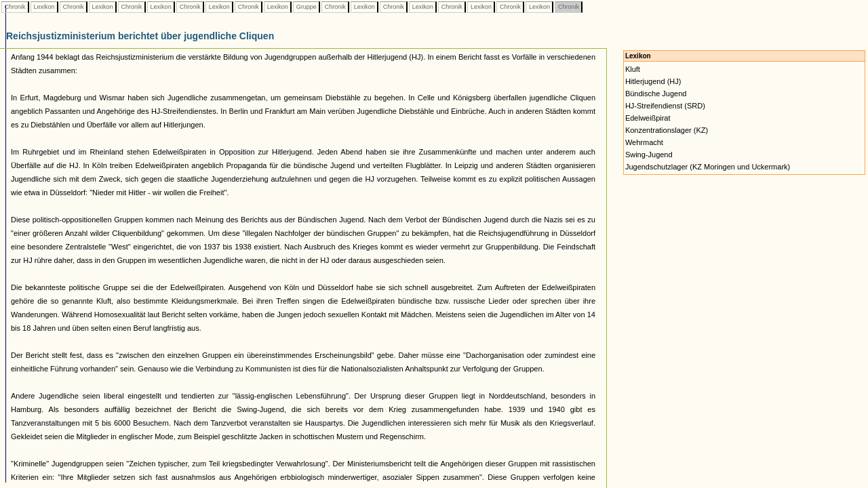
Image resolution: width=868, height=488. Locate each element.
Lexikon (44, 7)
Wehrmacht (644, 142)
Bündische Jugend (656, 94)
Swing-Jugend (649, 155)
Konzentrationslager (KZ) (667, 130)
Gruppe (306, 7)
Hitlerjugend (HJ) (653, 81)
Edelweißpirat (648, 118)
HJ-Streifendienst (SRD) (665, 106)
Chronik (15, 7)
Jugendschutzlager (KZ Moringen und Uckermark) (708, 167)
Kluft (633, 69)
